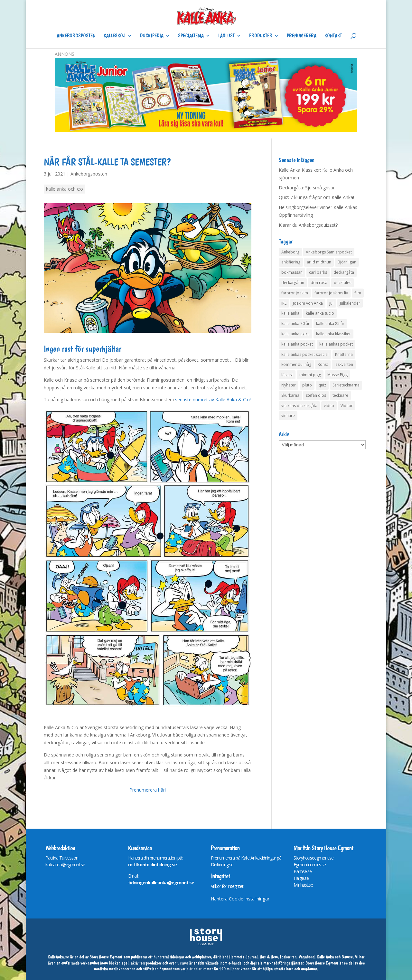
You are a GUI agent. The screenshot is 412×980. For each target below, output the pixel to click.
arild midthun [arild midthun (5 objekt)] (319, 262)
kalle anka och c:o (65, 189)
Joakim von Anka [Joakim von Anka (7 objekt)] (308, 303)
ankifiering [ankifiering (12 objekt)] (291, 262)
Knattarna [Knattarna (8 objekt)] (344, 354)
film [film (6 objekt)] (358, 293)
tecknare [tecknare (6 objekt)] (340, 395)
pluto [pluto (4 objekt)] (307, 385)
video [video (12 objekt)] (329, 406)
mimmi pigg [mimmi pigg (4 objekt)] (310, 375)
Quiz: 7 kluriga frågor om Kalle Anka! (316, 197)
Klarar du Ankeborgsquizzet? (308, 225)
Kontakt (333, 36)
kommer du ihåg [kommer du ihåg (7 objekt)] (296, 364)
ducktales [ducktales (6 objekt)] (342, 283)
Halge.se (301, 878)
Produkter (261, 36)
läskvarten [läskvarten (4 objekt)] (344, 364)
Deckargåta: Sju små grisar (307, 188)
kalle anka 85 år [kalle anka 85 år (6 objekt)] (330, 323)
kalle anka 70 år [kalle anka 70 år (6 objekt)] (295, 323)
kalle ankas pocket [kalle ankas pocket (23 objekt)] (336, 344)
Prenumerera (302, 36)
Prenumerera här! (148, 790)
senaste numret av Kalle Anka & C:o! (213, 400)
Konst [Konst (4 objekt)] (323, 364)
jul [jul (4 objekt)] (331, 303)
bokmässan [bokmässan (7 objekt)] (292, 272)
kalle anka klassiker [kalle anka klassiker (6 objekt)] (333, 334)
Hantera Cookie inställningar (240, 899)
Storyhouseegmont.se (314, 858)
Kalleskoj (115, 36)
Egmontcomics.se (310, 865)
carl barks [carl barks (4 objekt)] (318, 272)
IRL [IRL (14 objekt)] (284, 303)
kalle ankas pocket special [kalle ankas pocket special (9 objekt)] (305, 354)
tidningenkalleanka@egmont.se (161, 883)
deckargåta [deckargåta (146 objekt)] (344, 272)
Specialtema (191, 36)
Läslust (226, 36)
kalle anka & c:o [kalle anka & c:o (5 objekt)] (320, 313)
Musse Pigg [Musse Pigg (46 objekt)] (337, 375)
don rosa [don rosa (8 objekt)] (319, 283)
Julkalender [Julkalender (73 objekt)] (350, 303)
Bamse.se (303, 871)
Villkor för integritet (227, 886)
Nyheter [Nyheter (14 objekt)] (289, 385)
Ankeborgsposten (76, 36)
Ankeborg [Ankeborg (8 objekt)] (290, 252)
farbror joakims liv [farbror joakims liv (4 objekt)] (331, 293)
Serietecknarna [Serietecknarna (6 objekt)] (346, 385)
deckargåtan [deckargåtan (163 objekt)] (293, 283)
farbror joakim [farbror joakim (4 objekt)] (295, 293)
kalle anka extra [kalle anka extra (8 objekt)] (295, 334)
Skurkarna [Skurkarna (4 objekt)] (290, 395)
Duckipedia (152, 36)
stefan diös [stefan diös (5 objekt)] (316, 395)
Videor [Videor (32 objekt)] (347, 406)
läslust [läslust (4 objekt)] (287, 375)
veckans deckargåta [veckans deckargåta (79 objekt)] (299, 406)
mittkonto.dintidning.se (152, 865)
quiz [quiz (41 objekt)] (322, 385)
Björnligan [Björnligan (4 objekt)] (347, 262)
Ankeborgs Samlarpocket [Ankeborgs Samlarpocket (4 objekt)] (329, 252)
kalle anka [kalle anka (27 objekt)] (290, 313)
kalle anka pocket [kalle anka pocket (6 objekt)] (297, 344)
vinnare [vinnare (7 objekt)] (288, 416)
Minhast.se (303, 885)
